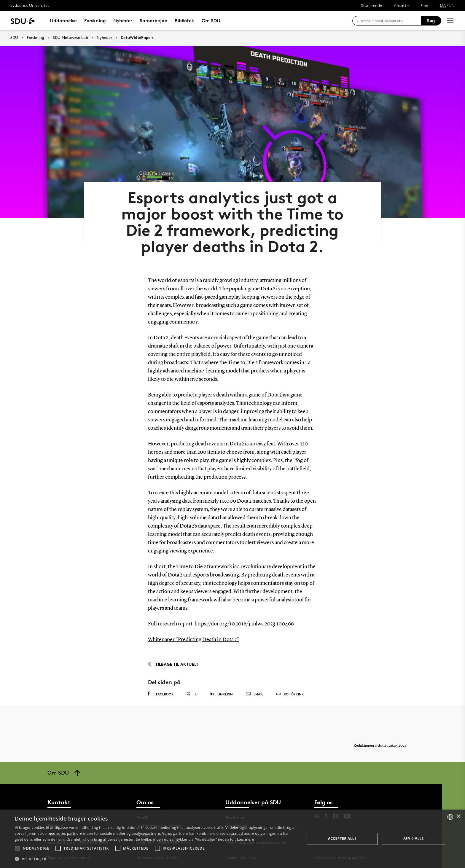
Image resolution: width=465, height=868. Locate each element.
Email (254, 694)
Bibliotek (184, 21)
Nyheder (123, 21)
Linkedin (221, 694)
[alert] (232, 839)
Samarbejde (153, 21)
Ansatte (401, 5)
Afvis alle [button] (414, 838)
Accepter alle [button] (342, 838)
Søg (431, 21)
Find (424, 5)
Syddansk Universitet (30, 5)
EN (452, 5)
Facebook (161, 694)
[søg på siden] (389, 21)
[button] (17, 848)
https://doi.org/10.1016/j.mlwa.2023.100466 (244, 624)
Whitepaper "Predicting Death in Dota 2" (194, 640)
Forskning (95, 21)
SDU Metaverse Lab (70, 38)
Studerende (371, 5)
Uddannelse (63, 21)
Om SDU (211, 21)
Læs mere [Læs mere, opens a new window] (245, 839)
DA (443, 5)
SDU (14, 38)
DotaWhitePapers (137, 38)
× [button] (458, 817)
